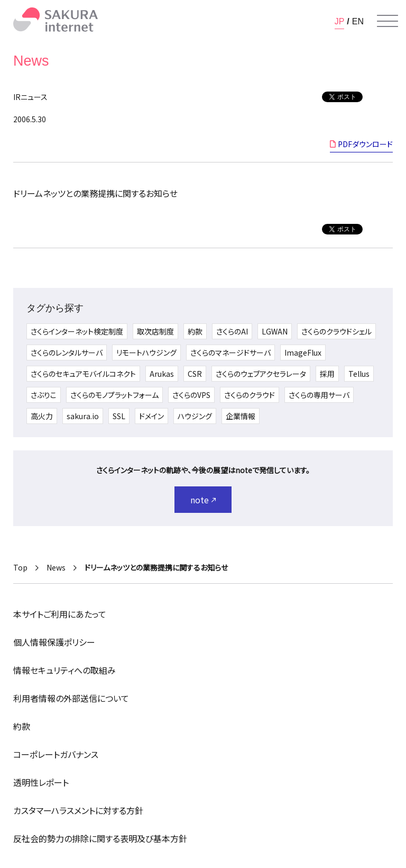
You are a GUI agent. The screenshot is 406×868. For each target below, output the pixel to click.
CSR (195, 374)
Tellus (359, 374)
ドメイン (151, 416)
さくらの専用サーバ (319, 395)
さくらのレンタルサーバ (67, 352)
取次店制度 (155, 331)
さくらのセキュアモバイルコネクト (83, 374)
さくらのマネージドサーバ (230, 352)
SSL (119, 416)
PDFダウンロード (365, 144)
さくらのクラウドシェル (336, 331)
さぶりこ (44, 395)
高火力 (42, 416)
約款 (195, 331)
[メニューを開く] (387, 21)
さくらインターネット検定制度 (77, 331)
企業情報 (241, 416)
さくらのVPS (191, 395)
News (56, 567)
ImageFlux (303, 352)
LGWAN (275, 331)
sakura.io (83, 416)
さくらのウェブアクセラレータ (261, 374)
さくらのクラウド (250, 395)
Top (20, 567)
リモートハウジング (146, 352)
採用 (327, 374)
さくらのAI (232, 331)
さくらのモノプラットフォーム (114, 395)
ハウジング (195, 416)
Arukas (162, 374)
